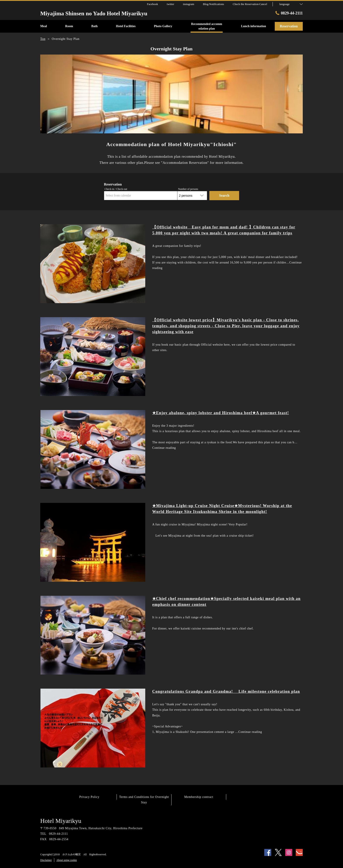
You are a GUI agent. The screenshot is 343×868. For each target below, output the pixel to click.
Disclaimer (46, 860)
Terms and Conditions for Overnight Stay (144, 800)
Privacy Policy (89, 797)
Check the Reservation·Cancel (250, 4)
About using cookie (67, 860)
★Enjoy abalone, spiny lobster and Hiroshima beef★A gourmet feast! (221, 413)
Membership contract (199, 797)
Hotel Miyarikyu (61, 821)
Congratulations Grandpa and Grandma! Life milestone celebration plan (226, 691)
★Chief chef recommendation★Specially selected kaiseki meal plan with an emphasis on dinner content (226, 602)
